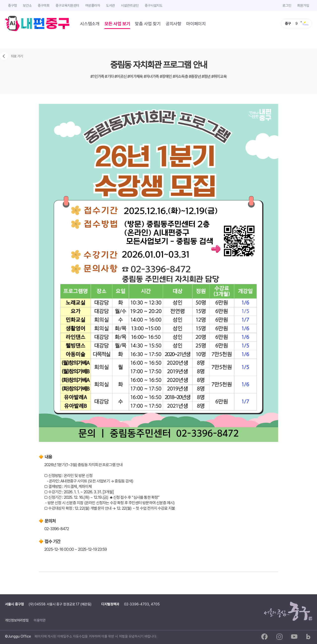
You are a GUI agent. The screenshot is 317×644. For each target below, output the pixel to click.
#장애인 (166, 76)
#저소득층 (181, 76)
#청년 (206, 76)
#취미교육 (219, 76)
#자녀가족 (152, 76)
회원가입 (303, 5)
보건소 (27, 5)
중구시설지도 (154, 5)
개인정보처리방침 (17, 620)
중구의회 (44, 5)
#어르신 (121, 76)
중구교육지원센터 (67, 5)
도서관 (110, 5)
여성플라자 (93, 5)
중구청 (12, 5)
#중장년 (195, 76)
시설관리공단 (130, 5)
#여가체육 (135, 76)
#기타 (110, 76)
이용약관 (40, 620)
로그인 (287, 5)
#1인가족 (98, 76)
